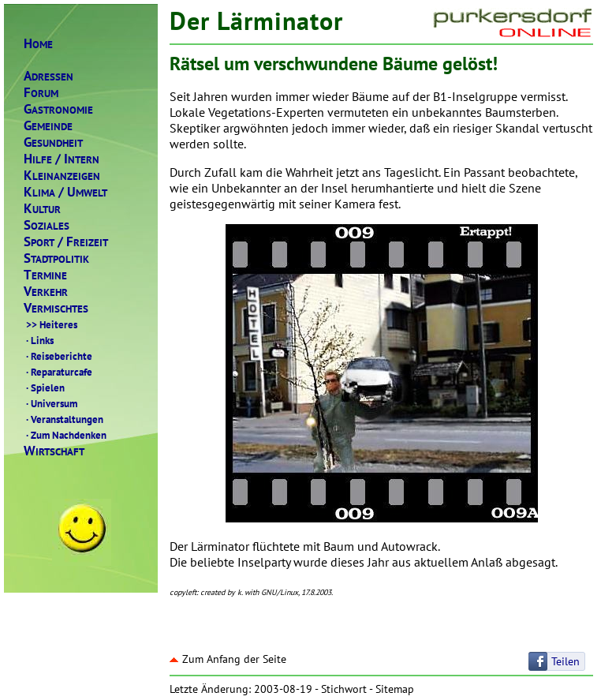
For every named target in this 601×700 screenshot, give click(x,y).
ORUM (41, 93)
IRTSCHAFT (54, 451)
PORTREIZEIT (66, 242)
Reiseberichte (58, 356)
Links (39, 340)
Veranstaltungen (63, 419)
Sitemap (395, 689)
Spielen (44, 387)
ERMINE (45, 275)
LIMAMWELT (65, 192)
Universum (50, 403)
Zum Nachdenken (65, 435)
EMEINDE (48, 126)
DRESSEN (49, 76)
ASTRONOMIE (58, 109)
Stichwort (344, 689)
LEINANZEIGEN (62, 176)
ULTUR (42, 209)
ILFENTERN (62, 159)
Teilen (566, 661)
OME (38, 44)
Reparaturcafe (58, 372)
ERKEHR (46, 292)
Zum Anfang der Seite (228, 659)
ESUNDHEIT (53, 142)
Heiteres (50, 324)
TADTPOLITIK (56, 258)
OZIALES (47, 225)
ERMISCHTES (56, 308)
